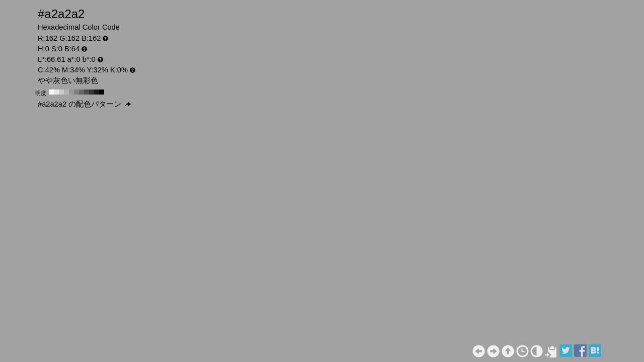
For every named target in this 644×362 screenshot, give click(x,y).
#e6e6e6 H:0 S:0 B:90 (56, 92)
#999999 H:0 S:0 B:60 (71, 92)
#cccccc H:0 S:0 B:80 (61, 92)
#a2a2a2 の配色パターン (84, 104)
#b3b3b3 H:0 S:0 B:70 (66, 92)
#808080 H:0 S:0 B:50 (76, 92)
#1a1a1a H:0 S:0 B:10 (97, 92)
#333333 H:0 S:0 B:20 (92, 92)
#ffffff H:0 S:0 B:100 (51, 92)
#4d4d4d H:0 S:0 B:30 (87, 92)
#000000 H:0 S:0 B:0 (102, 92)
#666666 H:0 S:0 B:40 (82, 92)
